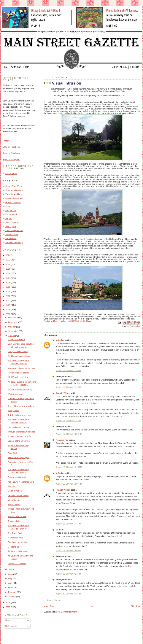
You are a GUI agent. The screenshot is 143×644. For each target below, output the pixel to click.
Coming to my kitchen (18, 542)
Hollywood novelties (17, 563)
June (11, 574)
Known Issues (14, 504)
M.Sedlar (60, 340)
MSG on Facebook (11, 147)
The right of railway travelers (21, 406)
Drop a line (14, 113)
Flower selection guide (18, 477)
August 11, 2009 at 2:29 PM (68, 387)
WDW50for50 (12, 234)
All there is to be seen (18, 551)
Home (92, 606)
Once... (9, 206)
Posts (9, 621)
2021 (8, 260)
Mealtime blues (15, 547)
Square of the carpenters (19, 441)
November (13, 322)
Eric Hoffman (11, 174)
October (12, 327)
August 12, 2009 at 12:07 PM (69, 484)
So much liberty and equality (21, 389)
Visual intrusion (15, 491)
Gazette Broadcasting (15, 198)
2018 (8, 273)
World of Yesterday (14, 242)
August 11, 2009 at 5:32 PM (68, 421)
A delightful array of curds (19, 415)
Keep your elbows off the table (22, 368)
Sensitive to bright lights (19, 457)
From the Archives (14, 194)
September (13, 331)
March (11, 588)
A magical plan (15, 521)
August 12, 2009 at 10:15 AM (69, 467)
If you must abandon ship (19, 436)
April (11, 583)
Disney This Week (14, 186)
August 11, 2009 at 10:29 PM (69, 434)
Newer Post (49, 606)
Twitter (6, 141)
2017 (8, 278)
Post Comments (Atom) (67, 612)
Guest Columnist (13, 202)
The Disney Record (14, 230)
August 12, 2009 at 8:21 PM (68, 574)
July (10, 569)
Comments (11, 626)
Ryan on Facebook (11, 153)
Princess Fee (62, 440)
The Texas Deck (15, 533)
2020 (8, 264)
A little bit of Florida (16, 339)
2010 (8, 310)
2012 (8, 300)
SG (57, 530)
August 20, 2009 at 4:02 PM (68, 594)
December (13, 318)
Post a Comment (55, 600)
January (12, 597)
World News (11, 238)
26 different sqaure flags (19, 356)
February (13, 592)
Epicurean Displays (14, 190)
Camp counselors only (18, 352)
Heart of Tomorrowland (18, 495)
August (12, 336)
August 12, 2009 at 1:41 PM (68, 524)
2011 (8, 305)
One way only (14, 500)
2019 (8, 269)
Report (8, 218)
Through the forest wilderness (21, 432)
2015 (8, 287)
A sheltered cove (15, 538)
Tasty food (12, 486)
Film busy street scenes (19, 373)
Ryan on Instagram (11, 159)
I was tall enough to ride (19, 427)
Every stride (13, 411)
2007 (8, 607)
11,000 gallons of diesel (19, 377)
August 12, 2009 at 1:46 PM (68, 550)
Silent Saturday (12, 222)
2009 (8, 314)
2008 (8, 602)
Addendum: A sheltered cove (21, 482)
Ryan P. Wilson (63, 393)
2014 (8, 292)
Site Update (11, 226)
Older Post (136, 606)
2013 (8, 296)
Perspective (135, 326)
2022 (8, 255)
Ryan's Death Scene (17, 516)
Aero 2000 (13, 453)
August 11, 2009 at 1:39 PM (68, 371)
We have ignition (15, 394)
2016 (8, 282)
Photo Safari (11, 214)
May (10, 578)
